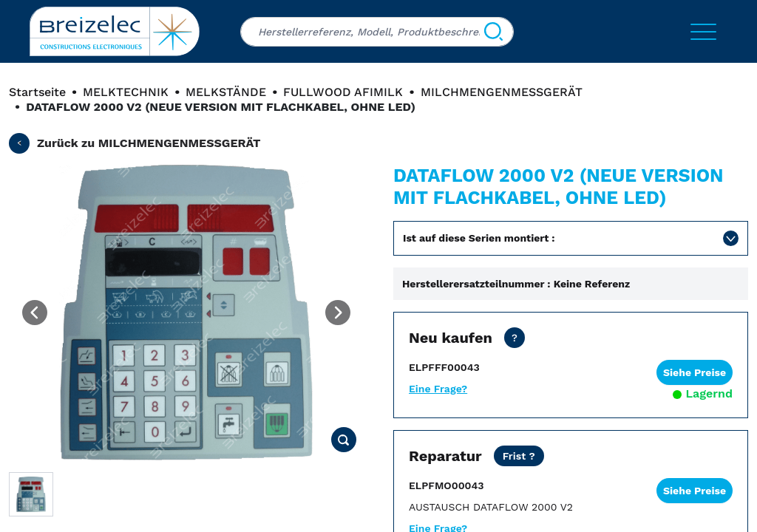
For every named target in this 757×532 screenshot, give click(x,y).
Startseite (37, 92)
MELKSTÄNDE (226, 92)
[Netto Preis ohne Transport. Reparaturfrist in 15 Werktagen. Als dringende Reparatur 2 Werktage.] (519, 456)
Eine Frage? (438, 389)
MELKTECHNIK (126, 92)
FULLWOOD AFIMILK (343, 92)
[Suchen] (493, 32)
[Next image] (338, 313)
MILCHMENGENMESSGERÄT (502, 92)
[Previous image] (35, 313)
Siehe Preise (695, 372)
